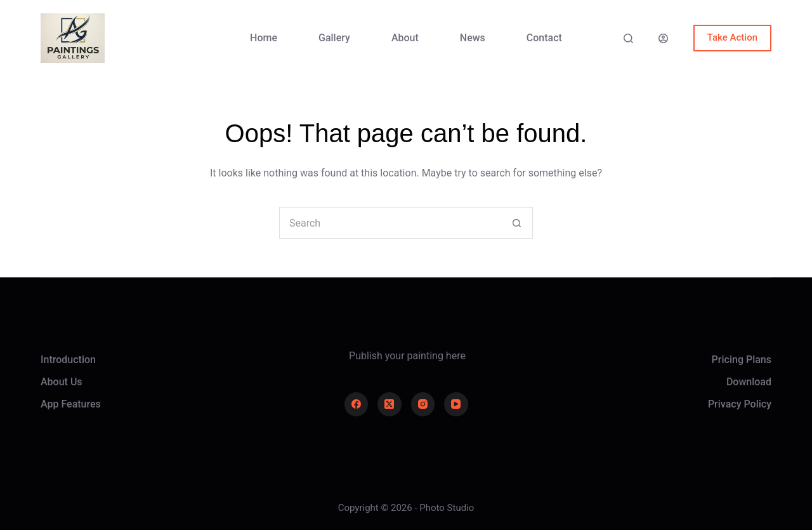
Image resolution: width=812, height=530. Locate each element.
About (405, 38)
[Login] (663, 38)
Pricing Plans (742, 360)
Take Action (732, 37)
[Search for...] (390, 223)
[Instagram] (423, 404)
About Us (62, 382)
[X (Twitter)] (390, 404)
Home (264, 38)
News (473, 38)
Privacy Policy (740, 404)
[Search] (628, 38)
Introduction (68, 360)
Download (749, 382)
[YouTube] (456, 404)
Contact (544, 38)
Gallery (334, 38)
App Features (71, 404)
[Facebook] (357, 404)
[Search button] (516, 223)
